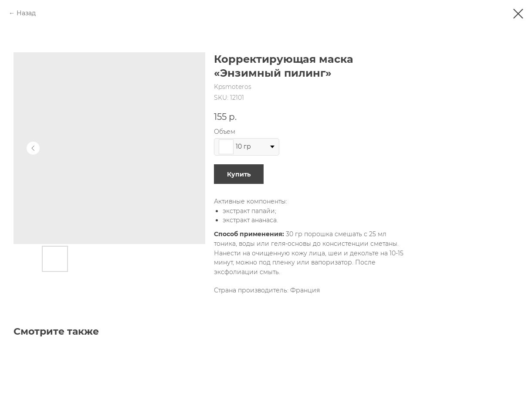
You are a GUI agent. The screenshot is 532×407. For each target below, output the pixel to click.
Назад (26, 13)
